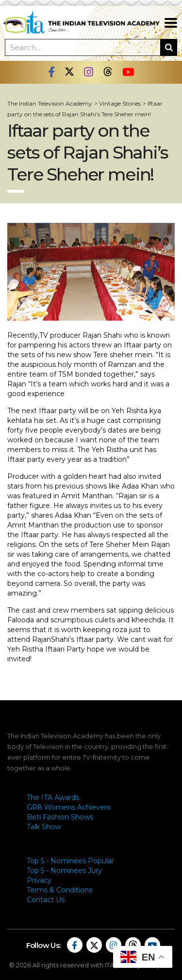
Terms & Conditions (59, 890)
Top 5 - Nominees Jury (64, 871)
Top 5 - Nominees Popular (70, 861)
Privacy (39, 880)
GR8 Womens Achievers (68, 807)
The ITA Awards (53, 798)
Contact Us (46, 900)
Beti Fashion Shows (60, 817)
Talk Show (44, 827)
